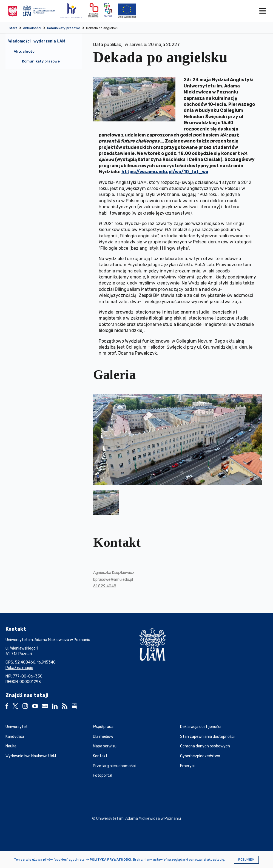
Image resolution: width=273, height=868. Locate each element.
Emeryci (187, 766)
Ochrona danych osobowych (205, 746)
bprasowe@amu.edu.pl (113, 580)
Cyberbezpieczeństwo (200, 756)
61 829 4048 (105, 586)
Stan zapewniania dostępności (207, 737)
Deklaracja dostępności (201, 727)
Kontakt (100, 756)
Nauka (11, 746)
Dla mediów (103, 737)
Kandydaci (15, 737)
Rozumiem (246, 860)
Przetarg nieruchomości (114, 766)
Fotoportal (103, 775)
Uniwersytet (17, 727)
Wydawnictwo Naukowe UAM (31, 756)
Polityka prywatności (110, 860)
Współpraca (103, 727)
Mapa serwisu (105, 746)
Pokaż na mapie (19, 668)
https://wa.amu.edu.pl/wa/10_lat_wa (165, 172)
